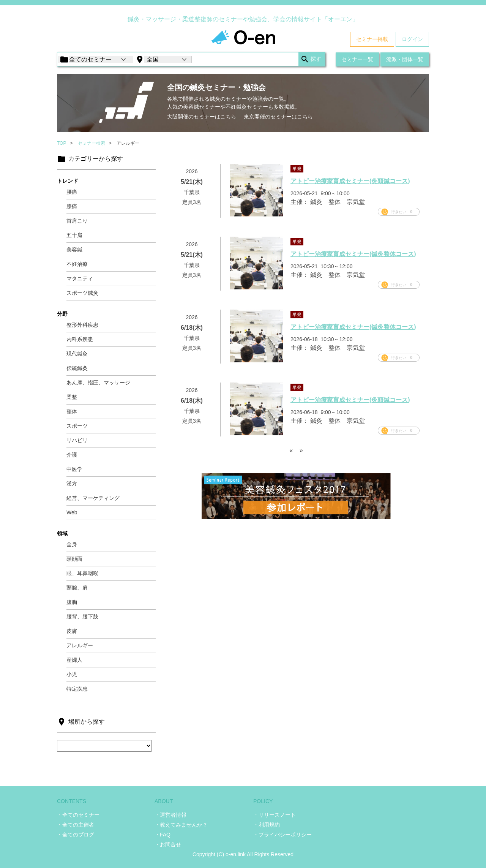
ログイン (412, 39)
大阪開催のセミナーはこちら (202, 117)
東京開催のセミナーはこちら (278, 117)
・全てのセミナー (78, 815)
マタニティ (80, 278)
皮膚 (72, 631)
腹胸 (72, 602)
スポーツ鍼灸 (82, 293)
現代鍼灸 (77, 354)
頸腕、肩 (77, 588)
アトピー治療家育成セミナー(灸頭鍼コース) (350, 181)
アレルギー (80, 645)
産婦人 (74, 660)
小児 (72, 674)
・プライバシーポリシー (282, 835)
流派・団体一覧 (405, 59)
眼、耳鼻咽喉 (82, 573)
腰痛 (72, 192)
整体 (72, 411)
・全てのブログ (76, 835)
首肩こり (77, 221)
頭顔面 (74, 559)
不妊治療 (77, 264)
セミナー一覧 (357, 59)
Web (72, 512)
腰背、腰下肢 (82, 617)
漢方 (72, 484)
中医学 (74, 469)
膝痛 (72, 206)
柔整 (72, 397)
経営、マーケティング (93, 498)
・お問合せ (168, 844)
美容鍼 (74, 250)
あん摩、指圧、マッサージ (98, 383)
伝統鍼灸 (77, 368)
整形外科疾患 (82, 325)
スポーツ (77, 426)
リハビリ (77, 440)
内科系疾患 (80, 339)
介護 (72, 455)
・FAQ (163, 835)
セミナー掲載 (372, 39)
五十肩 (74, 235)
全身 (72, 544)
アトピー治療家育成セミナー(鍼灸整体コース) (353, 254)
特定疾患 (77, 689)
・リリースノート (275, 815)
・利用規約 (267, 825)
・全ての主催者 (76, 825)
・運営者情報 (170, 815)
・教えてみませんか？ (181, 825)
